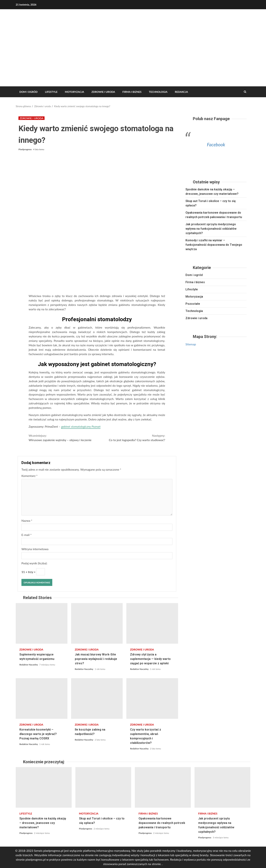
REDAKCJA (181, 92)
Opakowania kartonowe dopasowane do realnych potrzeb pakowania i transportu (163, 787)
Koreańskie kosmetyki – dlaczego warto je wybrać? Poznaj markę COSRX (42, 698)
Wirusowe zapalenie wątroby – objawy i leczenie (63, 438)
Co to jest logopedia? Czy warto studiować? (131, 438)
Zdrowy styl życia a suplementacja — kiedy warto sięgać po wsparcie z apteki (152, 623)
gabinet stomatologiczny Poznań (81, 426)
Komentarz (29, 476)
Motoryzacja (74, 92)
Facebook (216, 144)
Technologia (158, 92)
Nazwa (27, 521)
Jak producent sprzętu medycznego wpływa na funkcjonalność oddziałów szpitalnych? (211, 229)
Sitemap (191, 344)
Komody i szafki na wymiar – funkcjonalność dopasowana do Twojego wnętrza (214, 245)
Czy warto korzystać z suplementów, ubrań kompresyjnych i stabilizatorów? (152, 698)
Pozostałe (193, 304)
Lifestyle (51, 92)
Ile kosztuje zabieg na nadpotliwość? (97, 698)
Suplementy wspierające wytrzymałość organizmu (42, 623)
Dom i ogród (28, 92)
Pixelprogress (25, 149)
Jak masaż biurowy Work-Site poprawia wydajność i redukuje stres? (97, 623)
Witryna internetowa (35, 549)
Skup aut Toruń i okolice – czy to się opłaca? (103, 787)
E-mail (27, 535)
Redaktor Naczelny (29, 665)
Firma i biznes (132, 92)
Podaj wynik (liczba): (34, 563)
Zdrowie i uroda (103, 92)
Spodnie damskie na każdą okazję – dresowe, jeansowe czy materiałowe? (44, 787)
